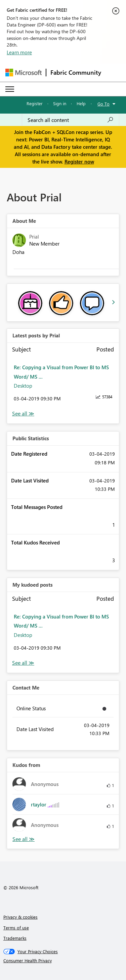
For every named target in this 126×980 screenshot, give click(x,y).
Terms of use (16, 928)
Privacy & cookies (20, 917)
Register (35, 103)
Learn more (19, 52)
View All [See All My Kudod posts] (23, 663)
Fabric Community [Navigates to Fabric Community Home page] (76, 72)
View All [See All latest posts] (23, 414)
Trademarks (15, 938)
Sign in (60, 103)
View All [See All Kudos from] (24, 839)
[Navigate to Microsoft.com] (24, 73)
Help (81, 103)
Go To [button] (103, 104)
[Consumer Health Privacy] (63, 961)
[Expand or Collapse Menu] (10, 89)
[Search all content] (71, 120)
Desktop (23, 386)
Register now (79, 161)
